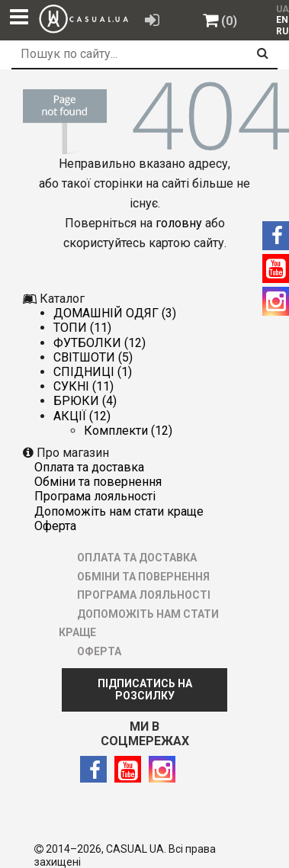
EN (282, 20)
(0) (229, 21)
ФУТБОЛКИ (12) (100, 343)
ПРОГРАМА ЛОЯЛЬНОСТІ (95, 496)
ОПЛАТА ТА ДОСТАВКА (89, 467)
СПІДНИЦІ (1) (93, 372)
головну (179, 223)
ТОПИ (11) (82, 328)
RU (282, 31)
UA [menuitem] (281, 9)
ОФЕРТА (55, 526)
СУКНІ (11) (83, 386)
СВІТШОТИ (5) (93, 357)
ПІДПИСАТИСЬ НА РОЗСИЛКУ (145, 690)
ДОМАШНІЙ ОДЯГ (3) (115, 313)
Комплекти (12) (128, 431)
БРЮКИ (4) (85, 401)
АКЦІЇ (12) (82, 416)
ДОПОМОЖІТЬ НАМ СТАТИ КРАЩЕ (119, 511)
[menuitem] (279, 20)
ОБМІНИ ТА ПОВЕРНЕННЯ (98, 482)
